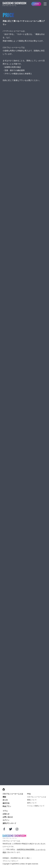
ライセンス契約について (36, 806)
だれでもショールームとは (37, 797)
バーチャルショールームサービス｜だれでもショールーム (14, 4)
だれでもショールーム (14, 837)
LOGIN (36, 4)
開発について (32, 800)
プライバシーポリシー (10, 861)
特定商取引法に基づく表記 (20, 858)
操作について (32, 803)
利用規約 (6, 858)
